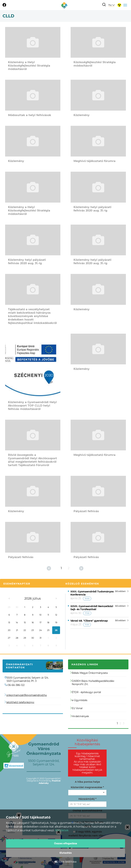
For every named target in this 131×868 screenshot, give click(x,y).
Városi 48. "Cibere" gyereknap (89, 621)
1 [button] (117, 723)
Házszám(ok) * (87, 799)
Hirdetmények (80, 716)
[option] (98, 697)
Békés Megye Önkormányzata (89, 673)
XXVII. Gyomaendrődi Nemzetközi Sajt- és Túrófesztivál (92, 608)
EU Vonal (76, 708)
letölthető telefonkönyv (20, 702)
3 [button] (124, 723)
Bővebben (122, 591)
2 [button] (120, 723)
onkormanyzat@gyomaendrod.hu (27, 695)
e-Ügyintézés (79, 700)
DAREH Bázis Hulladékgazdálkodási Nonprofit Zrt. (92, 683)
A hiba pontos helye (87, 782)
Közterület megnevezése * (87, 787)
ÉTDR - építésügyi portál (86, 692)
